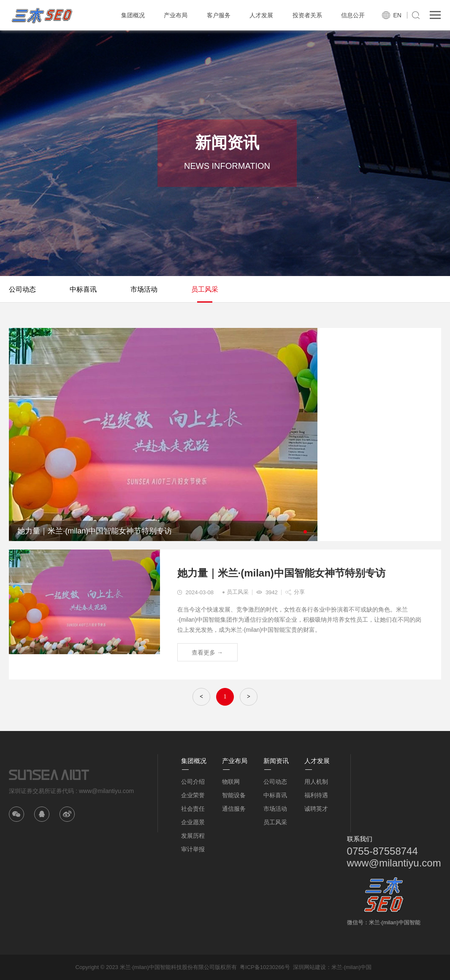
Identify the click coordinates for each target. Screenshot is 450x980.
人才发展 (261, 15)
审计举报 (193, 849)
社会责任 (193, 809)
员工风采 (205, 289)
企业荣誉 (193, 795)
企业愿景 (193, 822)
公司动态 (22, 289)
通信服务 (234, 809)
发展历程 (193, 836)
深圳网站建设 (309, 967)
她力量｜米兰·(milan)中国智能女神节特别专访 (281, 573)
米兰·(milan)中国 (351, 967)
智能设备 (234, 795)
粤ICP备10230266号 (265, 967)
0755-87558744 (382, 851)
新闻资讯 (276, 761)
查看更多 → (207, 652)
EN (397, 15)
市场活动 (144, 289)
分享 (299, 592)
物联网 (231, 782)
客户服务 (219, 15)
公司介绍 (193, 782)
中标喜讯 (83, 289)
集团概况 (133, 15)
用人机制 (316, 782)
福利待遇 (316, 795)
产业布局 (176, 15)
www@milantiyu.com (394, 863)
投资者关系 (307, 15)
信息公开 (353, 15)
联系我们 (360, 839)
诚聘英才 (316, 809)
